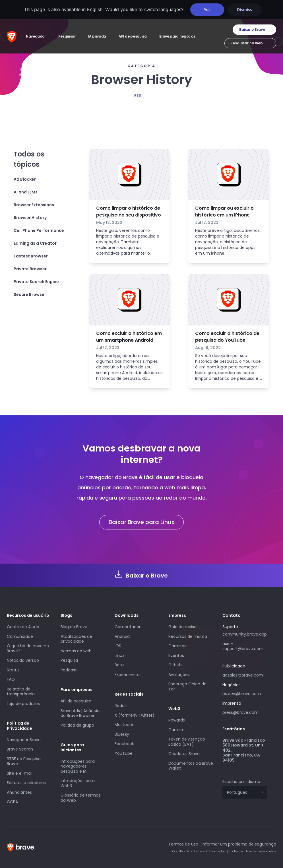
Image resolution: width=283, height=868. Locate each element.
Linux (119, 655)
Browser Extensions (34, 205)
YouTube (124, 753)
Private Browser (30, 269)
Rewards (177, 720)
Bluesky (122, 734)
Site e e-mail (20, 773)
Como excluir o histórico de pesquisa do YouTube (227, 337)
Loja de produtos (23, 704)
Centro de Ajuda (23, 627)
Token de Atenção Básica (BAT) (187, 742)
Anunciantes (19, 792)
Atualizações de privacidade (76, 639)
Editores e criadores (26, 783)
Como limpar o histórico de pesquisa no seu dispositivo (129, 212)
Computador (128, 627)
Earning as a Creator (35, 243)
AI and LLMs (26, 192)
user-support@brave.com (243, 646)
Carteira (176, 730)
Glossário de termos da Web (80, 798)
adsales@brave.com (245, 675)
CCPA (12, 802)
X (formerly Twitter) (135, 715)
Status (13, 670)
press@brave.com (240, 712)
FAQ (11, 679)
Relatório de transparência (21, 692)
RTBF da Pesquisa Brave (24, 761)
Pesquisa (69, 660)
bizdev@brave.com (242, 694)
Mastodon (125, 725)
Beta (119, 665)
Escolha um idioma (241, 782)
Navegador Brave (24, 740)
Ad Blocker (25, 179)
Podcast (69, 670)
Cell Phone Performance (39, 230)
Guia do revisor (183, 627)
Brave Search (20, 749)
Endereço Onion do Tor (187, 686)
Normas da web (76, 651)
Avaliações (179, 675)
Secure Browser (30, 294)
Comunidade (20, 636)
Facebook (124, 744)
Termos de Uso (183, 844)
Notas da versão (23, 660)
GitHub (175, 665)
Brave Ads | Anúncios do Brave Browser (81, 713)
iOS (118, 646)
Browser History (30, 218)
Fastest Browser (31, 256)
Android (122, 636)
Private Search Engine (36, 282)
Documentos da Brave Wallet (191, 766)
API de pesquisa (76, 701)
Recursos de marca (188, 636)
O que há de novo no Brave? (28, 648)
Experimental (128, 675)
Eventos (176, 655)
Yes (207, 10)
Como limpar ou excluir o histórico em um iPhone (224, 212)
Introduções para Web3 (78, 783)
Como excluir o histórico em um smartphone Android (129, 337)
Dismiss (244, 10)
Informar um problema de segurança (239, 844)
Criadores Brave (184, 754)
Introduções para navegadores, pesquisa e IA (78, 766)
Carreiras (177, 646)
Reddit (121, 706)
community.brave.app (245, 634)
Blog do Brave (74, 627)
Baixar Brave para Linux (141, 522)
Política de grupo (77, 725)
